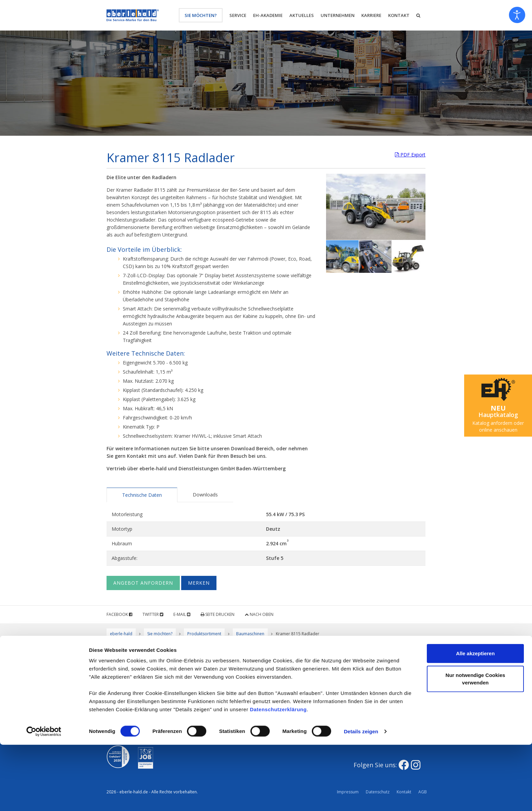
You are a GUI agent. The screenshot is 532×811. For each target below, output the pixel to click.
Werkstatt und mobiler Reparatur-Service (217, 697)
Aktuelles (302, 15)
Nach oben (259, 614)
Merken (199, 583)
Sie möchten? (201, 15)
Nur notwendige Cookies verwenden (475, 745)
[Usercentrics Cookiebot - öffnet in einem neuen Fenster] (44, 798)
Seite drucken (217, 614)
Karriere (371, 15)
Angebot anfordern (143, 583)
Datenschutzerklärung (278, 776)
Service (238, 15)
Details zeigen (361, 798)
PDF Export (410, 155)
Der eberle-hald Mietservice (305, 679)
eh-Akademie (268, 15)
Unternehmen (338, 15)
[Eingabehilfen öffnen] (517, 15)
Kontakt (399, 15)
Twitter (153, 614)
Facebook (119, 614)
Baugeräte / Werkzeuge (301, 693)
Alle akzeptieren (475, 720)
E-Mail (182, 614)
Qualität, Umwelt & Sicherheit (224, 679)
